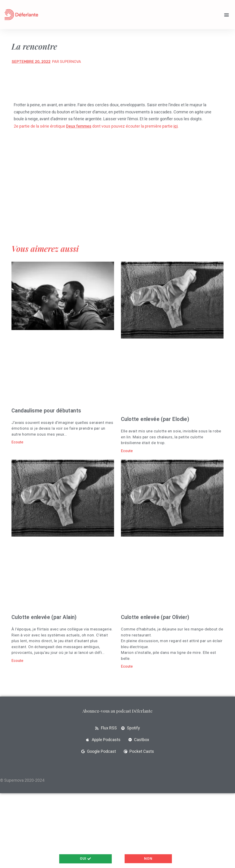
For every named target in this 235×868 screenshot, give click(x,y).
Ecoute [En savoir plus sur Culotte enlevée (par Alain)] (17, 661)
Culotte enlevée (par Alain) (44, 617)
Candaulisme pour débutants (46, 411)
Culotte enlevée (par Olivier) (155, 617)
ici (176, 126)
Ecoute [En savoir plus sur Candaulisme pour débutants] (17, 442)
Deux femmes (79, 126)
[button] (227, 15)
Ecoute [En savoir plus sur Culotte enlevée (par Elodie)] (127, 451)
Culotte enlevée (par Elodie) (155, 419)
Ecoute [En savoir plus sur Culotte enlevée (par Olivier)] (127, 666)
